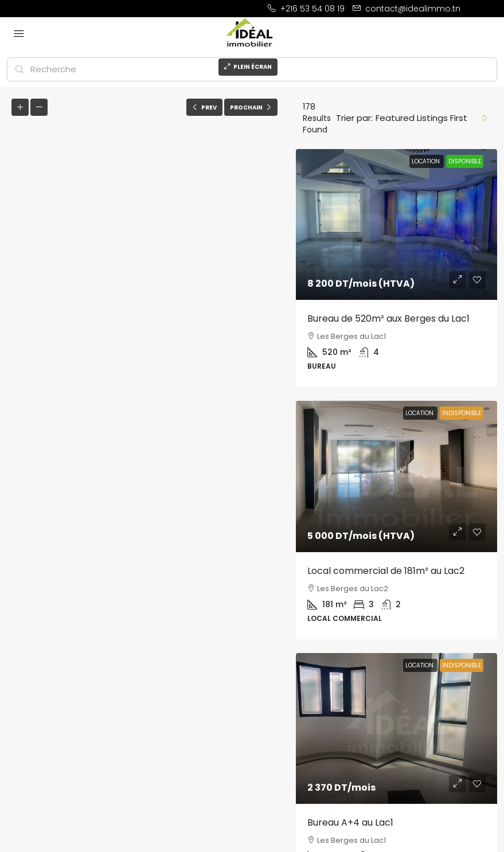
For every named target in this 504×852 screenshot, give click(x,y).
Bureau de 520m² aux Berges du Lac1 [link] (388, 318)
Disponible (465, 161)
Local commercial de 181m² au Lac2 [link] (386, 571)
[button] (146, 462)
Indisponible (462, 413)
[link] (396, 224)
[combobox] (431, 118)
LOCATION (427, 161)
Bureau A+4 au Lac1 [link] (350, 822)
